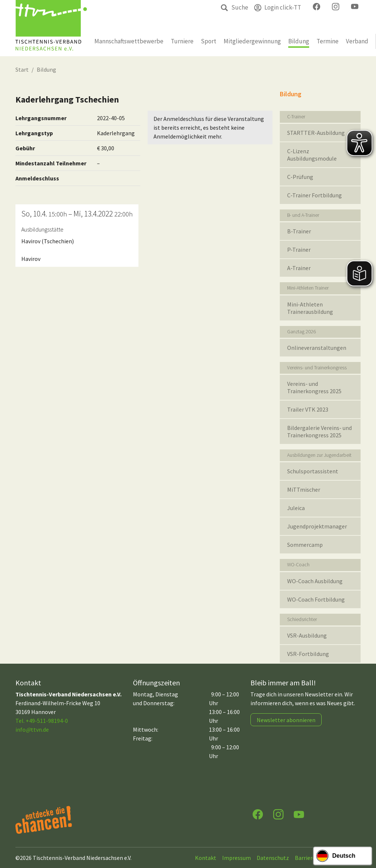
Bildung (46, 69)
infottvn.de (32, 729)
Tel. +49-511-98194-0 (42, 721)
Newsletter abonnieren (286, 720)
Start (22, 69)
